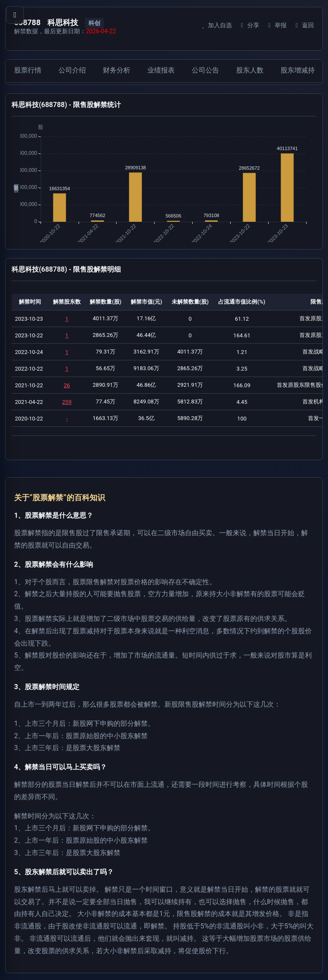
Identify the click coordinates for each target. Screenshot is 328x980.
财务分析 (117, 70)
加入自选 (215, 25)
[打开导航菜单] (15, 15)
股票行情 (28, 70)
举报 (276, 25)
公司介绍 (72, 70)
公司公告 (205, 70)
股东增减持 (298, 70)
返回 (303, 25)
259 (67, 402)
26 (67, 385)
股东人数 (250, 70)
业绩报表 (161, 70)
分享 (249, 25)
